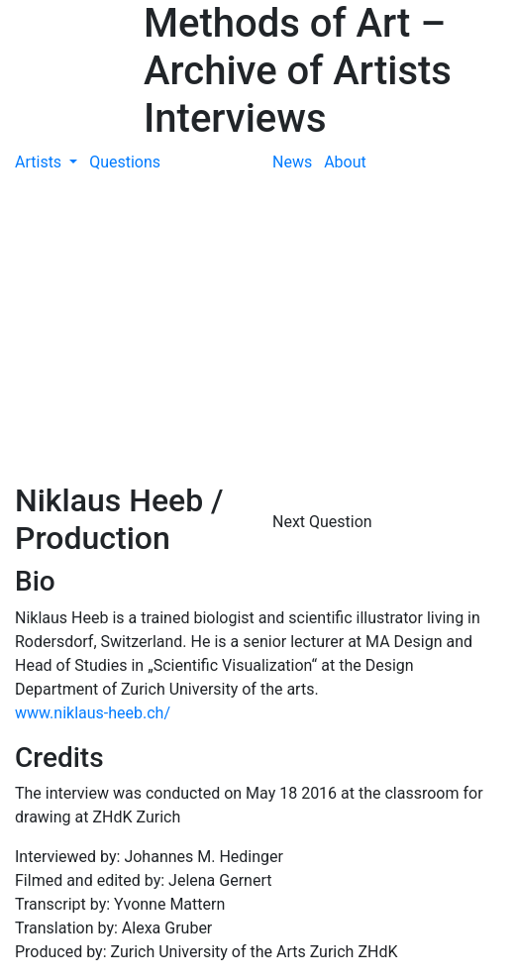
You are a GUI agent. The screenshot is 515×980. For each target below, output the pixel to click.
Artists (40, 162)
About (345, 162)
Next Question (324, 522)
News (292, 162)
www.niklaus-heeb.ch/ (93, 713)
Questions (125, 162)
